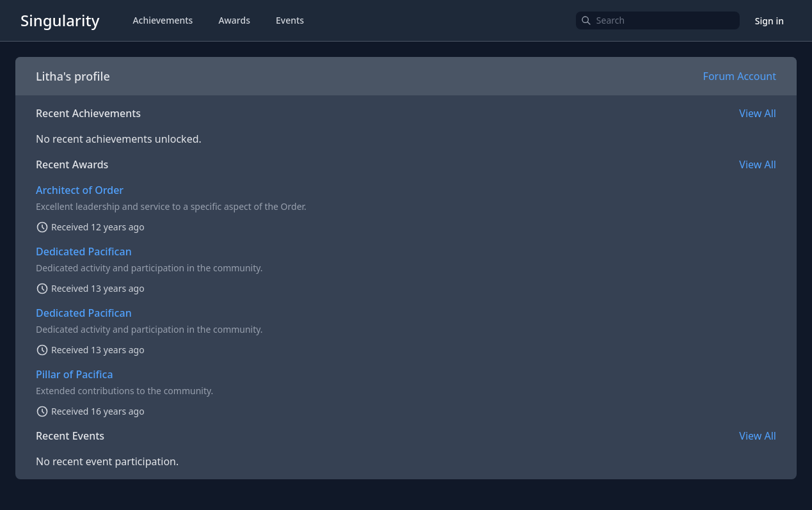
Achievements (163, 20)
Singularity (60, 20)
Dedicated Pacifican (84, 251)
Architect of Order (80, 190)
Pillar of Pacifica (75, 374)
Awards (234, 20)
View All (758, 113)
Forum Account (740, 76)
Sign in (769, 21)
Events (290, 20)
